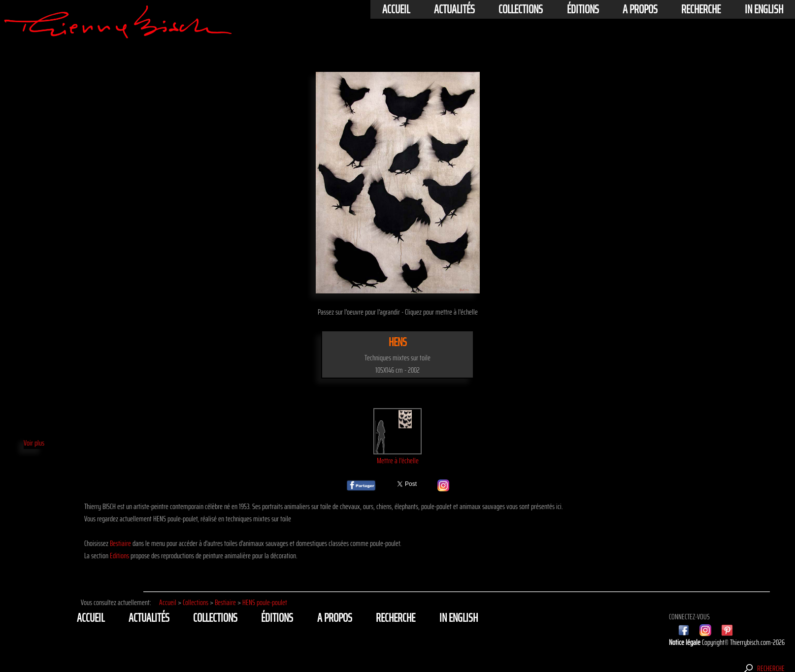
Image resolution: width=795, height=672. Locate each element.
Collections (521, 9)
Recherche (701, 9)
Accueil (396, 9)
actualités (454, 9)
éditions (583, 9)
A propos (640, 9)
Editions (119, 556)
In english (764, 9)
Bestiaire (120, 543)
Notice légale (685, 642)
